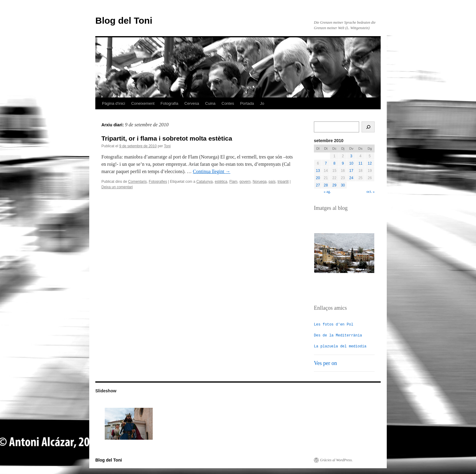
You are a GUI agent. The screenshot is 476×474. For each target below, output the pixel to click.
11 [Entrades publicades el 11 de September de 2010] (360, 163)
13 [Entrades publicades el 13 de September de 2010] (318, 171)
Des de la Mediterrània (338, 335)
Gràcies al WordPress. (336, 460)
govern (245, 182)
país (272, 182)
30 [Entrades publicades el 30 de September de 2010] (343, 185)
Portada (247, 103)
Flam (233, 182)
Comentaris (137, 182)
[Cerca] (368, 127)
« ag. (327, 192)
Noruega (260, 182)
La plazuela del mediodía (340, 346)
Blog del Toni (124, 20)
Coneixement (143, 103)
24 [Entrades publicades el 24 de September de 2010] (351, 178)
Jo (262, 103)
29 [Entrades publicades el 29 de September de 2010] (334, 185)
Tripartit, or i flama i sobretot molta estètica (167, 138)
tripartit (283, 182)
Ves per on (325, 363)
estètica (221, 182)
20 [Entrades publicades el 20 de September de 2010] (318, 178)
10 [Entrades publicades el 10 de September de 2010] (351, 163)
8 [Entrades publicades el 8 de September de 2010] (334, 163)
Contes (228, 103)
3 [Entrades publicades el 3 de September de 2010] (351, 156)
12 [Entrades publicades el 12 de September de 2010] (370, 163)
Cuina (210, 103)
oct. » (371, 192)
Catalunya (205, 182)
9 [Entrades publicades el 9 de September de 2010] (343, 163)
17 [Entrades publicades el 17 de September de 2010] (351, 171)
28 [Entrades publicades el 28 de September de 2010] (326, 185)
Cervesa (192, 103)
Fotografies (158, 182)
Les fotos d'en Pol (334, 324)
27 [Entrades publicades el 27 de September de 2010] (318, 185)
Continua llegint (212, 171)
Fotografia (170, 103)
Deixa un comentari (117, 187)
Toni (167, 146)
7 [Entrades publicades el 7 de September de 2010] (326, 163)
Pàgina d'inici (114, 103)
